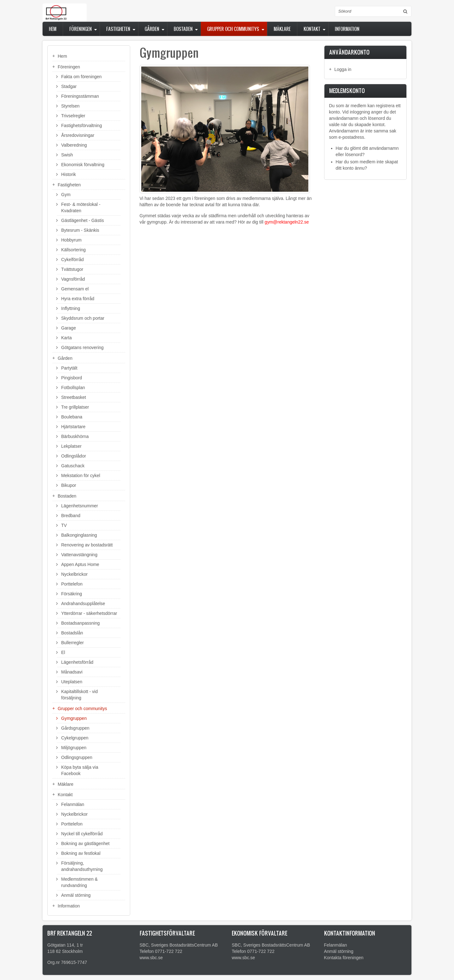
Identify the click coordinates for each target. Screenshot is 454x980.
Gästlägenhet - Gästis (82, 220)
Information (347, 29)
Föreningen (81, 29)
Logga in (343, 69)
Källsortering (73, 250)
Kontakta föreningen (344, 958)
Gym (66, 195)
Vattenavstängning (79, 555)
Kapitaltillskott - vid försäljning (79, 695)
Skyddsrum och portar (83, 318)
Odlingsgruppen (77, 757)
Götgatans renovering (82, 347)
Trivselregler (73, 116)
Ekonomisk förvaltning (83, 165)
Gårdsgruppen (75, 728)
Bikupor (69, 485)
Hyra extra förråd (78, 299)
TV (64, 525)
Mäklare (282, 29)
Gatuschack (73, 466)
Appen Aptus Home (80, 564)
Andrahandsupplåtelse (83, 604)
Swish (67, 155)
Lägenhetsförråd (77, 662)
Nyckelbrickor (74, 574)
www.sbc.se (151, 958)
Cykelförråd (73, 260)
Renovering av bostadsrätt (87, 545)
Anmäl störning (76, 895)
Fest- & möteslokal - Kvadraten (81, 207)
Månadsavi (72, 672)
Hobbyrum (71, 240)
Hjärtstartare (73, 427)
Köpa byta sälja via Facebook (80, 770)
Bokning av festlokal (81, 853)
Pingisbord (72, 378)
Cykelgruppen (75, 738)
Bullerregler (73, 643)
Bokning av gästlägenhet (85, 843)
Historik (69, 174)
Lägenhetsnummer (80, 506)
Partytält (69, 368)
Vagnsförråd (73, 279)
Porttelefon (72, 584)
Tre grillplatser (75, 407)
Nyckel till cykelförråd (82, 834)
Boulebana (72, 417)
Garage (69, 328)
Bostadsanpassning (80, 623)
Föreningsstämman (80, 96)
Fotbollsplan (73, 388)
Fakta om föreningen (81, 77)
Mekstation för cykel (81, 475)
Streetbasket (74, 397)
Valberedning (74, 145)
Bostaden (183, 29)
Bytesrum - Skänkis (80, 230)
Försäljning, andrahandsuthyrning (82, 866)
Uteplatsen (72, 682)
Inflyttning (71, 308)
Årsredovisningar (78, 135)
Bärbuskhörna (75, 436)
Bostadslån (72, 633)
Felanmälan (73, 804)
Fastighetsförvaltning (81, 125)
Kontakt (312, 29)
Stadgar (69, 86)
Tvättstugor (72, 269)
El (63, 652)
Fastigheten (118, 29)
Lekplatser (71, 446)
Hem (53, 29)
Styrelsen (70, 106)
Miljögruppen (74, 748)
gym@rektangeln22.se (287, 222)
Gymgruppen (74, 718)
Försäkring (72, 594)
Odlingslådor (74, 456)
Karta (66, 338)
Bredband (71, 516)
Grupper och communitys (233, 29)
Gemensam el (75, 289)
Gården (152, 29)
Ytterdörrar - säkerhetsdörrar (89, 613)
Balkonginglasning (79, 535)
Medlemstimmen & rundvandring (79, 882)
